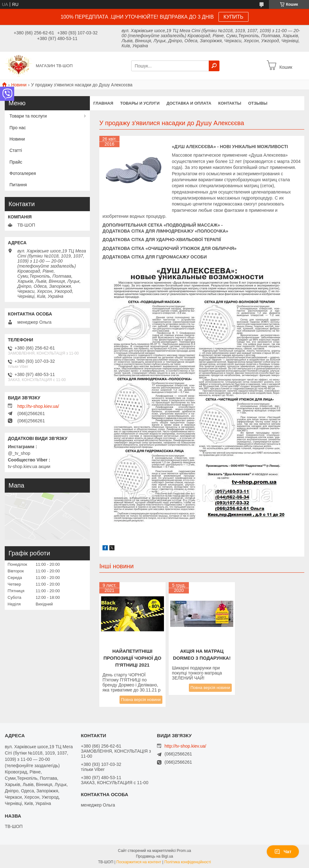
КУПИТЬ (233, 17)
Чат (283, 852)
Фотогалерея (23, 173)
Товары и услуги (140, 103)
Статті (16, 150)
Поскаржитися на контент (139, 862)
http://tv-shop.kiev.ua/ (38, 406)
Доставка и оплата (189, 103)
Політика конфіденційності (188, 862)
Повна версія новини (141, 700)
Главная (103, 103)
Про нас (18, 128)
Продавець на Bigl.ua (154, 856)
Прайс (16, 162)
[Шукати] (214, 66)
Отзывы (258, 103)
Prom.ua (184, 851)
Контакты (230, 103)
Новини (19, 85)
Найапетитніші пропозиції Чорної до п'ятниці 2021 (132, 658)
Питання (18, 185)
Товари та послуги (28, 116)
